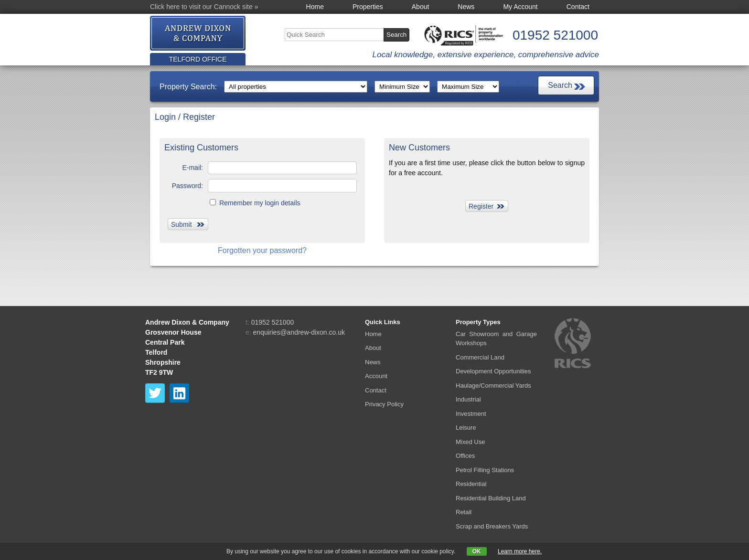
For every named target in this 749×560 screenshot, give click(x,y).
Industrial (468, 399)
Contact (578, 7)
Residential (471, 484)
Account (376, 376)
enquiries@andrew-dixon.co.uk (299, 332)
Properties (368, 7)
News (466, 7)
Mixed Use (470, 442)
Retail (464, 512)
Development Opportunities (493, 371)
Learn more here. (520, 551)
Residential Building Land (491, 498)
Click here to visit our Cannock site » (204, 7)
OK (477, 551)
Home (315, 7)
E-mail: (193, 168)
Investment (471, 414)
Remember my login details (255, 203)
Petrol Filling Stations (485, 470)
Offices (465, 456)
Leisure (466, 428)
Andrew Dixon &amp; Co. (198, 34)
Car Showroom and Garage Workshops (496, 339)
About (421, 7)
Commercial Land (480, 357)
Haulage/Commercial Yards (493, 386)
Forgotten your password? (262, 250)
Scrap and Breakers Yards (492, 526)
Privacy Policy (384, 404)
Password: (187, 186)
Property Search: (188, 87)
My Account (520, 7)
